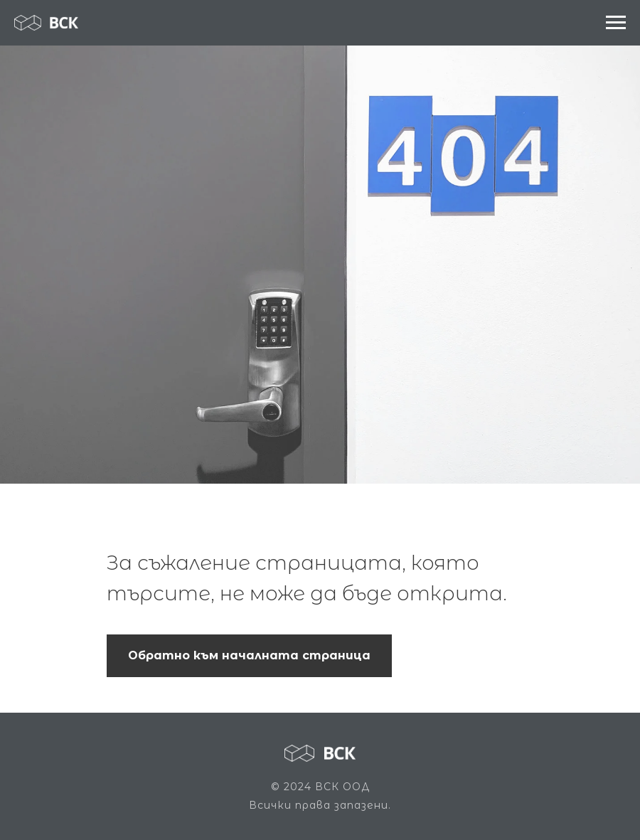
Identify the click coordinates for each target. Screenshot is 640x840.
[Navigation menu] (616, 23)
